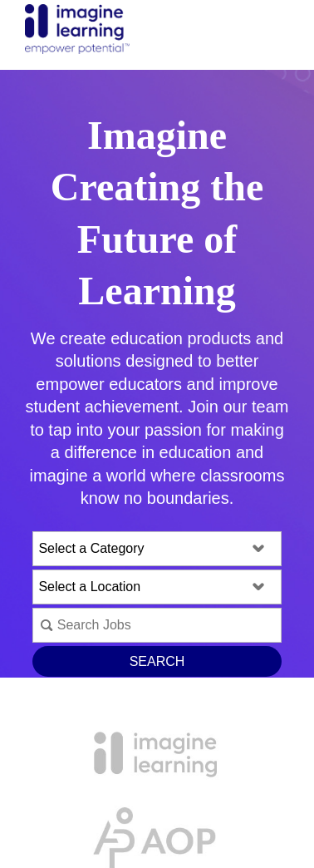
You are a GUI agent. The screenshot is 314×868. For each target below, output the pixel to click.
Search (157, 661)
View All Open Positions (157, 712)
